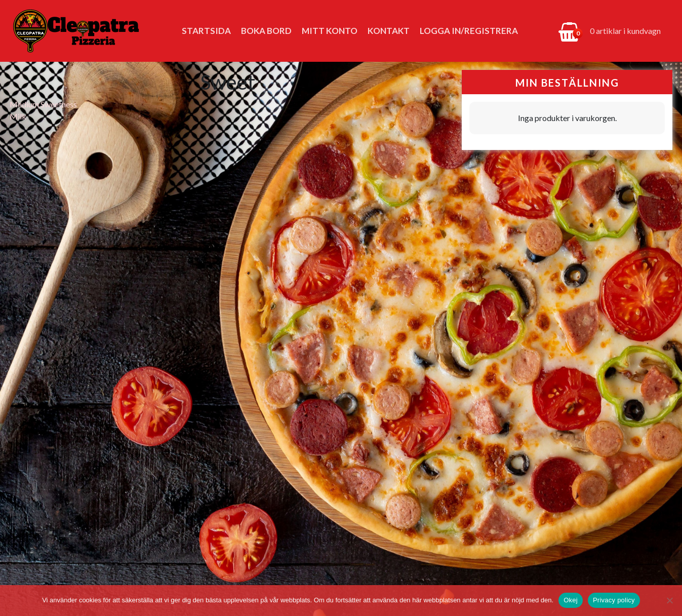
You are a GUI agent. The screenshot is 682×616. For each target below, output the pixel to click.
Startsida (206, 31)
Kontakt (389, 31)
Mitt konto (330, 31)
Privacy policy (614, 600)
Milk (18, 116)
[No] (669, 600)
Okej (571, 600)
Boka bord (266, 31)
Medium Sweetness (43, 104)
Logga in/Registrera (469, 31)
